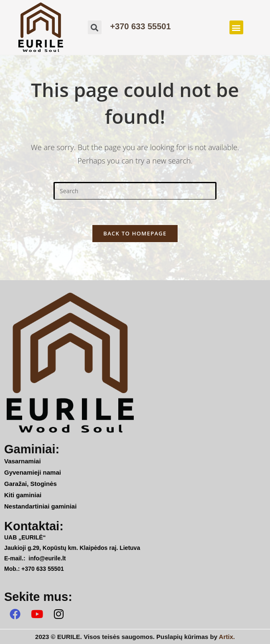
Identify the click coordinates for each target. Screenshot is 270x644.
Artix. (227, 637)
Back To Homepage (135, 233)
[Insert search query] (135, 190)
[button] (236, 27)
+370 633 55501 (140, 26)
